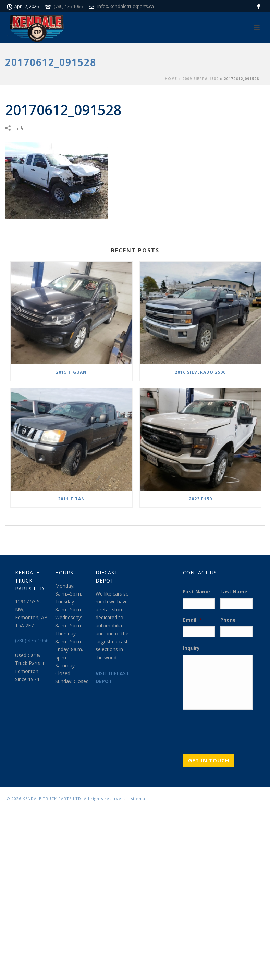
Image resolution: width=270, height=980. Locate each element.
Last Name (234, 592)
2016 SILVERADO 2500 (200, 372)
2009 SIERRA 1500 (200, 79)
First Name (197, 592)
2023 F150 (200, 499)
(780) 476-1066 (68, 6)
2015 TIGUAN (71, 372)
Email (192, 620)
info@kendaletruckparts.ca (126, 6)
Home (171, 79)
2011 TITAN (71, 499)
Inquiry (191, 648)
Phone (228, 620)
